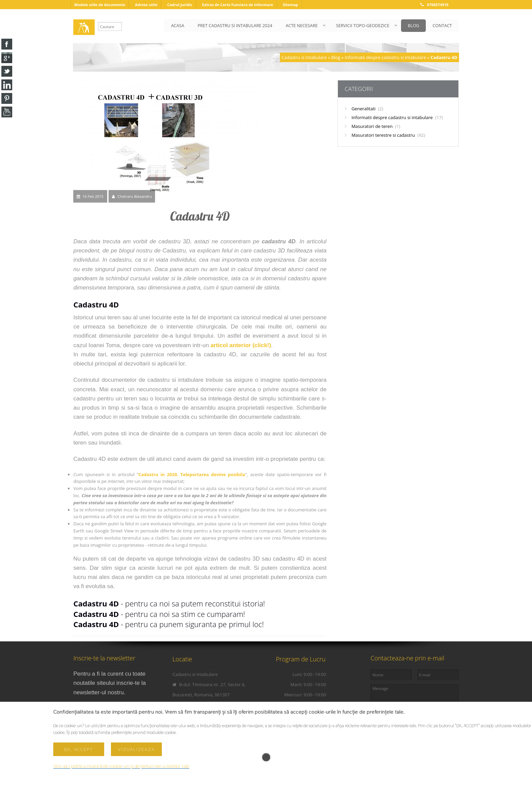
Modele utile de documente (100, 5)
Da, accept (79, 749)
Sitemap (290, 5)
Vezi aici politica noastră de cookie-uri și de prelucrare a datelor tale (121, 766)
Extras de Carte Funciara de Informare (237, 5)
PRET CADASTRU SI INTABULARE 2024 (234, 26)
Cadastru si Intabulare (304, 57)
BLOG (413, 26)
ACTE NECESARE (301, 26)
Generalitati (367, 109)
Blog (336, 57)
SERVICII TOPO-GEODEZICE (362, 26)
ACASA (177, 26)
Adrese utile (146, 5)
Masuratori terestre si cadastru (388, 135)
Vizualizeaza (136, 749)
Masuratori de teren (376, 126)
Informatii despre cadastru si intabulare (385, 57)
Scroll (266, 757)
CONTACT (442, 26)
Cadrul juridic (180, 5)
